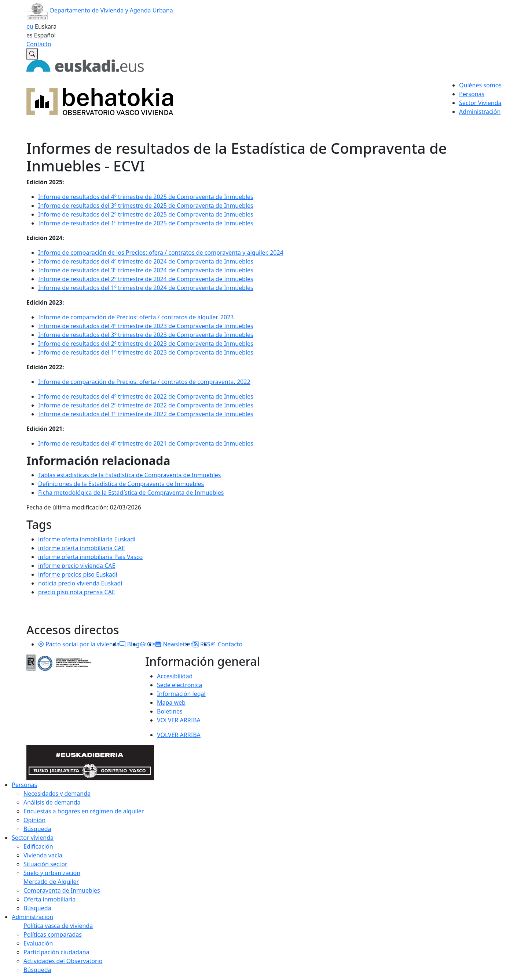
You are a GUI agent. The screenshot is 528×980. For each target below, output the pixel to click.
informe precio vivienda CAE (77, 566)
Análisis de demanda (52, 802)
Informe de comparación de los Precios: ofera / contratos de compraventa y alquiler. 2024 (161, 253)
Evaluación (38, 943)
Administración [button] (480, 112)
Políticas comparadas (53, 934)
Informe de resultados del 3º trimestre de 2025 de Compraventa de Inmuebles (146, 206)
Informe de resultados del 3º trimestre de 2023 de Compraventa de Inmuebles (146, 335)
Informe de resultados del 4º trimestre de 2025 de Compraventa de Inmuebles (146, 197)
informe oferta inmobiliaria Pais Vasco (90, 557)
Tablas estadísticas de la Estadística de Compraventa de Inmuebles (129, 475)
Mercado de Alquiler (51, 882)
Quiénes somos (480, 85)
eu (30, 26)
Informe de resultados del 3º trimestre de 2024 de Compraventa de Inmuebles (146, 270)
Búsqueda (37, 829)
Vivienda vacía (43, 855)
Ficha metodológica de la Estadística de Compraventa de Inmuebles (131, 493)
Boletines (170, 711)
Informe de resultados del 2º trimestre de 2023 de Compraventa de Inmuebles (146, 344)
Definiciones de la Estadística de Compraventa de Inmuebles (121, 484)
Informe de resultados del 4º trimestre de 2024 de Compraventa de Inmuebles (146, 261)
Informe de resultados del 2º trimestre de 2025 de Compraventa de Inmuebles (146, 214)
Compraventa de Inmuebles (62, 890)
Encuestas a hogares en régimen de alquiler (84, 811)
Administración (32, 917)
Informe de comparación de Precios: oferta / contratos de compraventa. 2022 (144, 382)
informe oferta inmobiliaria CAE (82, 548)
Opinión (34, 820)
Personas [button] (472, 94)
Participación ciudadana (56, 952)
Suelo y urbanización (52, 873)
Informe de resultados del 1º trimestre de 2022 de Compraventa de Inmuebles (146, 414)
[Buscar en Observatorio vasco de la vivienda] (32, 54)
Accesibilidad (175, 676)
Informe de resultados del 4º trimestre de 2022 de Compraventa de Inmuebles (146, 396)
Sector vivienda (33, 838)
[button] (41, 644)
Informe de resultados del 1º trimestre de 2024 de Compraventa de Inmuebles (146, 288)
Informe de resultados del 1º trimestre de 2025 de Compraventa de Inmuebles (146, 223)
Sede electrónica (179, 685)
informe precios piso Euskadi (78, 574)
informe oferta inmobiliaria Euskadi (87, 539)
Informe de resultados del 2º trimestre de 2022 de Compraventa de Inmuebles (146, 405)
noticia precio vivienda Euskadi (80, 583)
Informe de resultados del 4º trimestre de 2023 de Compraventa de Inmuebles (146, 326)
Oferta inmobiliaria (49, 899)
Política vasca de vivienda (58, 926)
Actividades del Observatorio (63, 961)
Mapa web (171, 703)
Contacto (39, 44)
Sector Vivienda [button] (480, 103)
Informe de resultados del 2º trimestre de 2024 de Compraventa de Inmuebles (146, 279)
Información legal (181, 694)
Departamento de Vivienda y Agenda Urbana (100, 10)
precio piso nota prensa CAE (77, 592)
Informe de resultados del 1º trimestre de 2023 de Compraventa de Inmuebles (146, 352)
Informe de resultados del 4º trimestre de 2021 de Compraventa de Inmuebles (146, 443)
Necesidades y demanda (57, 794)
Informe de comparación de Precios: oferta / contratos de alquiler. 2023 (136, 317)
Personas (24, 785)
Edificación (38, 846)
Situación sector (45, 864)
